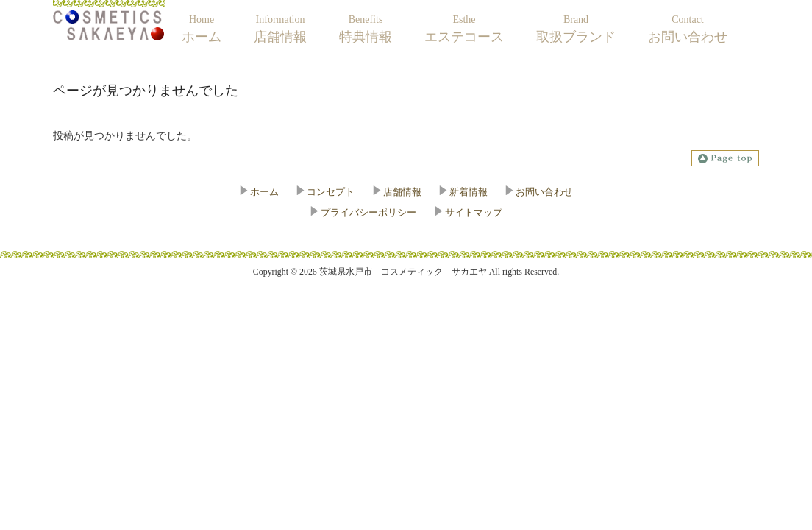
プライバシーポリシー (368, 212)
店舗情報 (402, 192)
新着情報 (469, 192)
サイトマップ (474, 212)
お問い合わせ (544, 192)
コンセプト (331, 192)
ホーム (264, 192)
